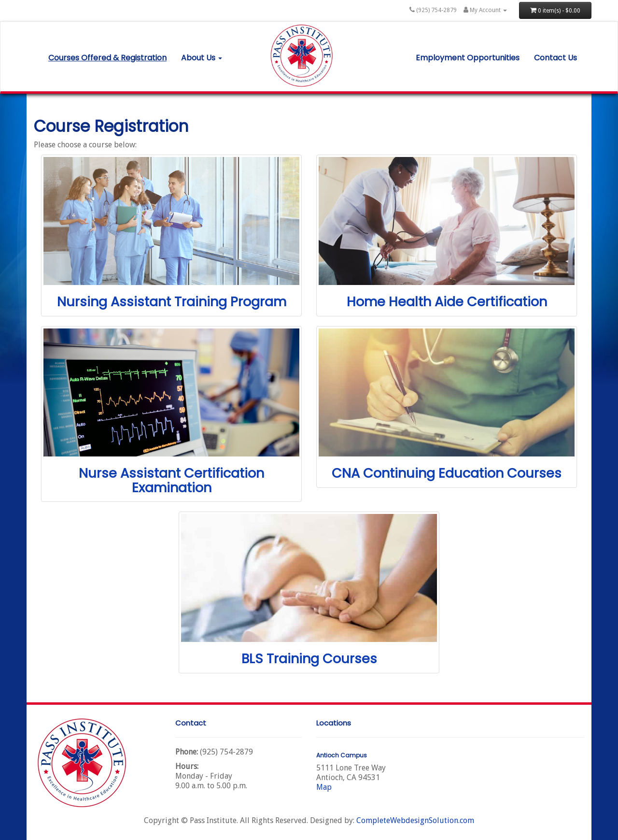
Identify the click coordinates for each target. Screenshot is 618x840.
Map (324, 787)
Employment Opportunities (468, 58)
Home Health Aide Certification (447, 302)
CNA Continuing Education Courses (447, 473)
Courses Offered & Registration (107, 58)
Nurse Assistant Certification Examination (171, 480)
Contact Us (555, 58)
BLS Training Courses (309, 659)
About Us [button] (202, 58)
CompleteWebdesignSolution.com (415, 820)
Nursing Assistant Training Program (172, 302)
